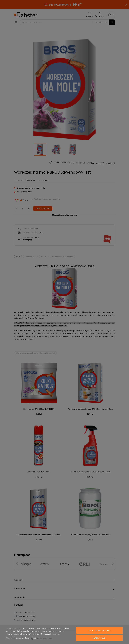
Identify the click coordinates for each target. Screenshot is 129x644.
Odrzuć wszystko (99, 630)
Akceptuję (99, 638)
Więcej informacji (14, 638)
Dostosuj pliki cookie (30, 638)
